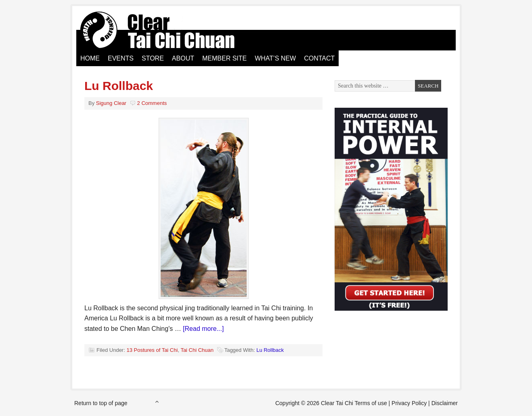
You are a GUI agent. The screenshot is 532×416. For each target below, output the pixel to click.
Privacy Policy (409, 403)
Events (121, 58)
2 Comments (152, 103)
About (183, 58)
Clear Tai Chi (167, 30)
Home (90, 58)
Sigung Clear (111, 103)
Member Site (224, 58)
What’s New (275, 58)
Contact (319, 58)
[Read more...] (203, 329)
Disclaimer (445, 403)
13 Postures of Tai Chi (152, 350)
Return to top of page (101, 403)
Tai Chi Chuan (197, 350)
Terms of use (371, 403)
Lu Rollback (119, 86)
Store (153, 58)
